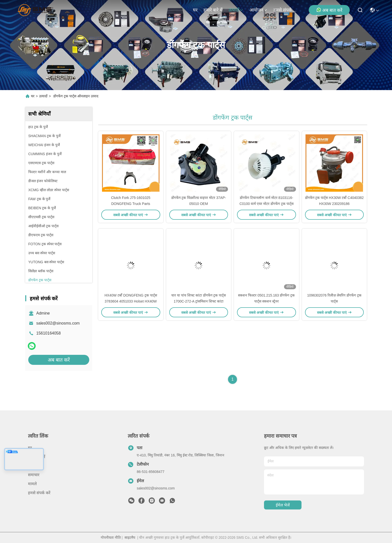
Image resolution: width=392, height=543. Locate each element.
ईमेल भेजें (283, 505)
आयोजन (258, 10)
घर (195, 10)
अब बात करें (329, 10)
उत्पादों (236, 10)
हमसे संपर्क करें (285, 10)
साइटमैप (130, 537)
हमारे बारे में (213, 10)
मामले (32, 484)
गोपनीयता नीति (111, 537)
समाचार (34, 475)
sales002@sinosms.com (58, 323)
